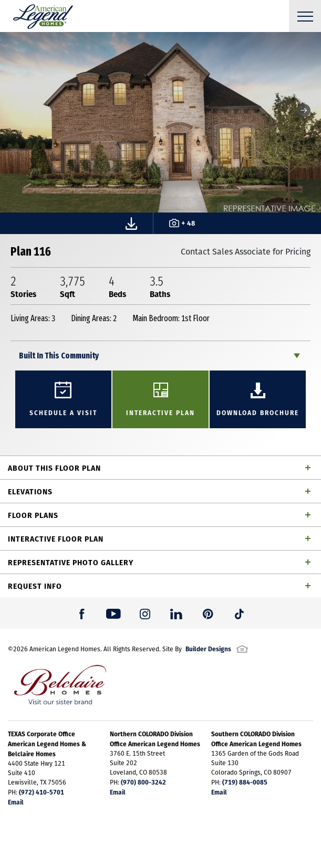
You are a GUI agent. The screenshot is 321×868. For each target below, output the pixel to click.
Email (16, 802)
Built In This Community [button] (59, 356)
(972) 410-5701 (42, 792)
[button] (304, 110)
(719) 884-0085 (245, 782)
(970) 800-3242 (143, 782)
